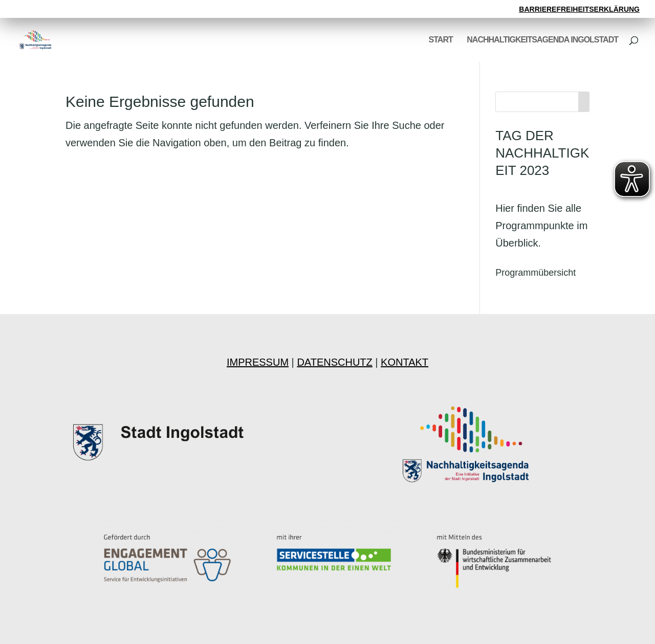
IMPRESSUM (258, 362)
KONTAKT (405, 362)
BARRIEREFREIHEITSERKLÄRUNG (579, 9)
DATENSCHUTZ (334, 362)
